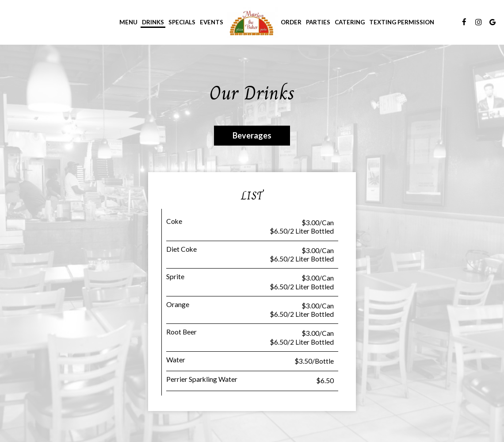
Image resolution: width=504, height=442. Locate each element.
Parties (318, 22)
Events (212, 22)
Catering (350, 22)
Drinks (153, 22)
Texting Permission (402, 22)
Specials (182, 22)
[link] (252, 22)
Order (291, 22)
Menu (128, 22)
